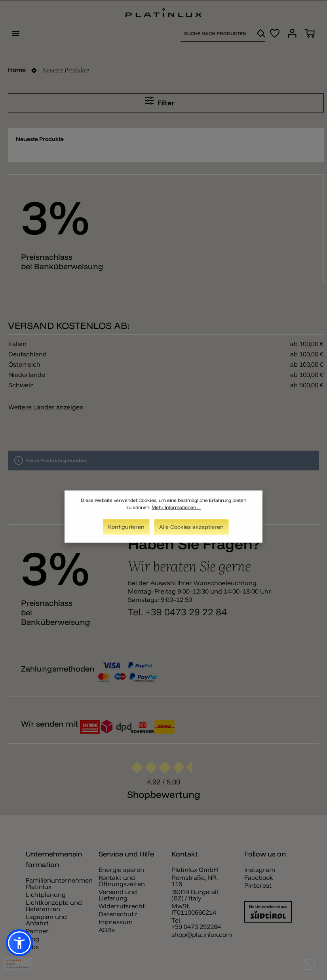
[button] (19, 943)
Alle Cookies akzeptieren (191, 532)
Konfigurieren (126, 532)
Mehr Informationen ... (176, 512)
